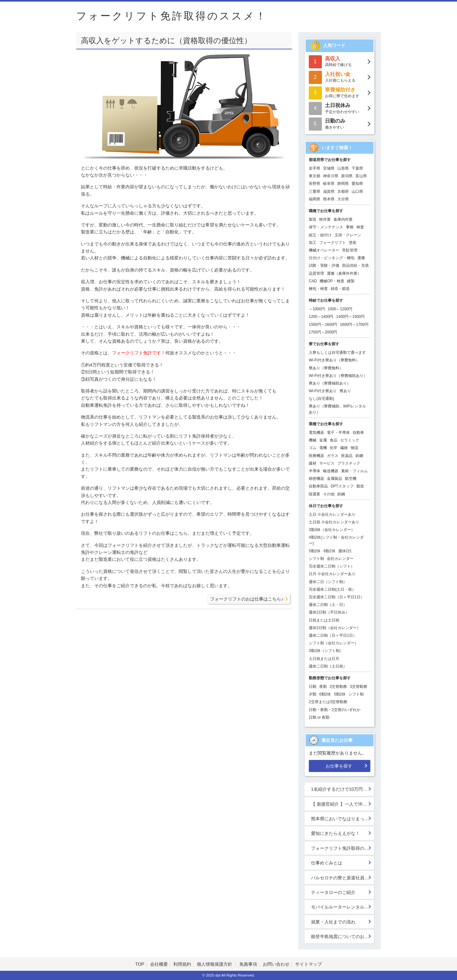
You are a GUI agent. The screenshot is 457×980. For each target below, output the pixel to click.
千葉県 (357, 168)
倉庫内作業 (343, 219)
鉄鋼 (359, 456)
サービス (327, 463)
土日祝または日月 (324, 659)
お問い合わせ (276, 964)
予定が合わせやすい (340, 108)
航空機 (351, 479)
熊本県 (329, 199)
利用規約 (182, 964)
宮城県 (329, 168)
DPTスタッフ (342, 486)
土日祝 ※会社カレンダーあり (334, 522)
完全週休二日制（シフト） (332, 566)
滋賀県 (329, 191)
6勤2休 (329, 551)
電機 (323, 448)
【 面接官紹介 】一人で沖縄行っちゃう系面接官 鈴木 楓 (343, 804)
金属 (323, 440)
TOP (140, 964)
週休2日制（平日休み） (329, 612)
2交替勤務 (338, 687)
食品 (334, 440)
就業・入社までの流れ (333, 922)
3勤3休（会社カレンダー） (332, 530)
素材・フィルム (354, 471)
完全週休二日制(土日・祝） (332, 589)
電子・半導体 (338, 433)
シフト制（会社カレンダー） (334, 643)
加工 (313, 243)
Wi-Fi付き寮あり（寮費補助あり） (338, 376)
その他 (329, 494)
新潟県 (347, 176)
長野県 (315, 184)
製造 (313, 219)
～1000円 (317, 309)
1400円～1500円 (350, 317)
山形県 (343, 168)
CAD (313, 281)
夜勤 (323, 687)
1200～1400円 (321, 317)
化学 (334, 448)
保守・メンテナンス (326, 227)
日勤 (313, 687)
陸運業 (315, 494)
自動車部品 (318, 486)
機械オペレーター (324, 250)
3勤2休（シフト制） (326, 651)
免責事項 (248, 964)
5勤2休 (315, 551)
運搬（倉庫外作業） (344, 273)
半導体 (315, 471)
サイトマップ (308, 964)
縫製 (351, 281)
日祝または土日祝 (324, 620)
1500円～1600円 (323, 325)
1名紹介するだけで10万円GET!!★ (343, 789)
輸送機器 (331, 471)
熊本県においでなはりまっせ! (341, 819)
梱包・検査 (318, 289)
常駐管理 (350, 250)
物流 (354, 448)
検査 (360, 227)
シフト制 (316, 559)
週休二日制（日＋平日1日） (333, 635)
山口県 (357, 191)
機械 (313, 440)
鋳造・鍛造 (340, 289)
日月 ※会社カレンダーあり (332, 574)
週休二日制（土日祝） (328, 666)
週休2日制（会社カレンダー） (335, 628)
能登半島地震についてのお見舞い (343, 936)
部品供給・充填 (355, 265)
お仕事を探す (339, 766)
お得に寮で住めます (340, 92)
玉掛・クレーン (348, 235)
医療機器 (316, 456)
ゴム (313, 448)
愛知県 (357, 184)
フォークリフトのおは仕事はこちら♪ (247, 599)
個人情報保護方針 (215, 964)
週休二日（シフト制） (328, 582)
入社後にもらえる (340, 77)
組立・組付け (320, 235)
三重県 (315, 191)
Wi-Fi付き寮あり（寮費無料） (334, 360)
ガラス (333, 456)
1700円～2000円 (323, 332)
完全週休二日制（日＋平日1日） (337, 597)
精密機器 (316, 479)
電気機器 (316, 433)
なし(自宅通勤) (321, 399)
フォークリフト (333, 243)
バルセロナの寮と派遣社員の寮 (342, 878)
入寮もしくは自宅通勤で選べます (337, 352)
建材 (313, 463)
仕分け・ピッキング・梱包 (332, 258)
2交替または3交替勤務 (328, 702)
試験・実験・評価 (324, 265)
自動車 (358, 433)
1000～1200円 (340, 309)
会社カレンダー (340, 559)
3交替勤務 (358, 687)
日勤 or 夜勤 (319, 717)
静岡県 (343, 184)
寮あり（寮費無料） (326, 368)
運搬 (361, 258)
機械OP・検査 (332, 281)
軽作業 (325, 219)
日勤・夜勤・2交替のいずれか (335, 710)
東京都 (315, 176)
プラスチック (349, 463)
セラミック (350, 440)
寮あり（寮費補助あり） (330, 383)
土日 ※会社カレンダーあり (332, 514)
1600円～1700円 (354, 325)
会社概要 (159, 964)
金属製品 (334, 479)
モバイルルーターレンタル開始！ (343, 907)
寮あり (345, 391)
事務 (350, 227)
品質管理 (316, 273)
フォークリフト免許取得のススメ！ (343, 848)
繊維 (344, 448)
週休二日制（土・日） (328, 605)
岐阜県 (329, 184)
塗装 (353, 243)
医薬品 (347, 456)
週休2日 (345, 551)
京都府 (343, 191)
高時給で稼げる (340, 61)
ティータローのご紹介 (333, 892)
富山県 (361, 176)
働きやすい (340, 123)
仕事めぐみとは (327, 863)
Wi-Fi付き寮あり (323, 391)
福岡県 (315, 199)
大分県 (343, 199)
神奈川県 (331, 176)
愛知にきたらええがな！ (335, 833)
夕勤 (313, 694)
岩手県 (315, 168)
